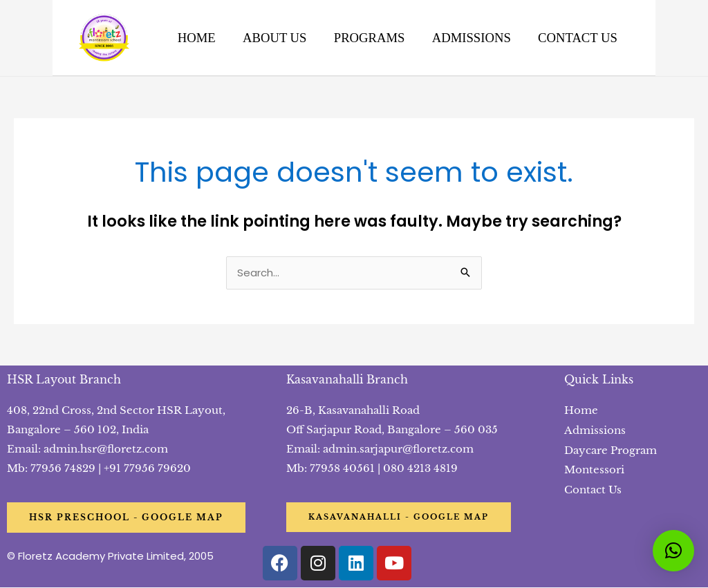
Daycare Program (611, 449)
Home (581, 411)
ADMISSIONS (470, 38)
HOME (199, 38)
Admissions (595, 430)
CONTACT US (575, 38)
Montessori (594, 469)
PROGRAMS (370, 38)
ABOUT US (276, 38)
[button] (673, 551)
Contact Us (593, 488)
